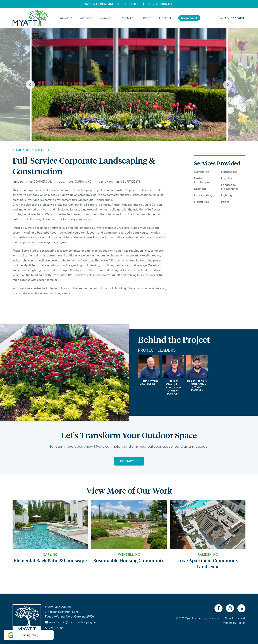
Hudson (241, 623)
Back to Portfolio (31, 150)
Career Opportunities (101, 4)
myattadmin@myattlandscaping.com (74, 622)
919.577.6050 (233, 18)
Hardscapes (229, 172)
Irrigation (227, 178)
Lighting (227, 195)
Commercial (43, 182)
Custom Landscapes (202, 180)
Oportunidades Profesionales (150, 4)
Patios (225, 202)
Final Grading (203, 195)
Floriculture (201, 202)
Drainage (200, 189)
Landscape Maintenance (230, 187)
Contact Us (129, 461)
